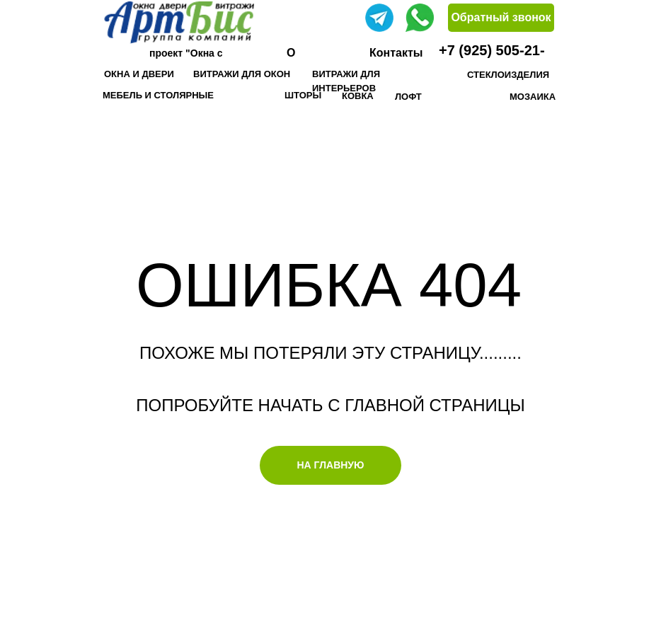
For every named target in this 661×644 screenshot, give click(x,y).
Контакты (396, 53)
